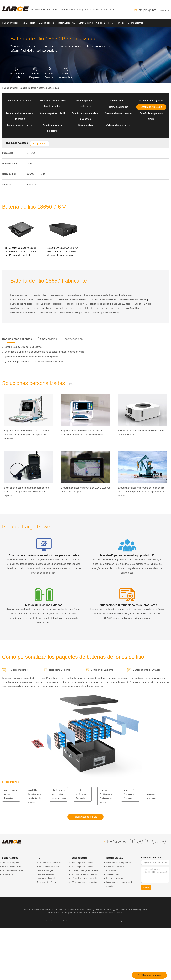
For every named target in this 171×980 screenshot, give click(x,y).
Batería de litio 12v (47, 313)
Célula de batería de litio (118, 125)
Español (164, 10)
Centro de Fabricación (46, 874)
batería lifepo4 (127, 295)
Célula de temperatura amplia (84, 878)
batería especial (56, 295)
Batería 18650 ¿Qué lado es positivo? (23, 347)
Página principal (10, 23)
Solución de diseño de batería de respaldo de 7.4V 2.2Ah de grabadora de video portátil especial (26, 492)
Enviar (146, 887)
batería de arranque (118, 107)
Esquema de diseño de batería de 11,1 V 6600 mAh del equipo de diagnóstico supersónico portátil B (27, 435)
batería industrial (74, 295)
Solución (101, 23)
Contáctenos (8, 874)
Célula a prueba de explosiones (85, 882)
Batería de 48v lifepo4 (42, 308)
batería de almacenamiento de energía (101, 295)
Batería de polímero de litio (53, 113)
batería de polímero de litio (22, 299)
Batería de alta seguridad (151, 101)
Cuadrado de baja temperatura (85, 870)
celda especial (28, 23)
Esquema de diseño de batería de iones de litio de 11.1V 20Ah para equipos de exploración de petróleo (141, 492)
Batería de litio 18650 (49, 88)
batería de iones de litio (21, 295)
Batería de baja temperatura (118, 113)
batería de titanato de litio (21, 304)
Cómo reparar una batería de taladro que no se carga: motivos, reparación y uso (44, 352)
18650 (30, 164)
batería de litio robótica (77, 304)
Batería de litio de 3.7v (65, 308)
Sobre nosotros (135, 23)
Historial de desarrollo (11, 867)
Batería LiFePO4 (118, 101)
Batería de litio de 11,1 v (112, 308)
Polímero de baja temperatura (85, 874)
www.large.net (98, 912)
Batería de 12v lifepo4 (122, 304)
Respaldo (32, 185)
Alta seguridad (113, 874)
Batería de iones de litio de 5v (23, 313)
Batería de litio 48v (111, 313)
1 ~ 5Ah (31, 153)
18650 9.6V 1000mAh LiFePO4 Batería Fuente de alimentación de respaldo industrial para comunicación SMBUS (63, 252)
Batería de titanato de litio (20, 125)
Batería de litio (86, 23)
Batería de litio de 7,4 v (88, 308)
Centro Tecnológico (45, 870)
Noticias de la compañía (12, 870)
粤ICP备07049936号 (114, 912)
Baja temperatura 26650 (82, 867)
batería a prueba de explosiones (50, 304)
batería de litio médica (99, 304)
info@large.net (147, 10)
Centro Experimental (46, 878)
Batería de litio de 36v (91, 313)
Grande (31, 174)
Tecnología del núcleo (46, 882)
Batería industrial (67, 23)
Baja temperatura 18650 (82, 863)
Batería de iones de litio (20, 101)
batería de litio (40, 295)
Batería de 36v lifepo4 (20, 308)
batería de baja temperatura (104, 299)
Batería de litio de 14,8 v (136, 308)
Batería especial (47, 23)
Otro (43, 174)
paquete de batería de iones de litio (74, 299)
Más (71, 384)
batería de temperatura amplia (133, 299)
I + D (111, 23)
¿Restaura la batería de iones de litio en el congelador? (32, 357)
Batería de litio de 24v (68, 313)
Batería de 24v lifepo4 (144, 304)
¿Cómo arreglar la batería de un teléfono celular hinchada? (34, 362)
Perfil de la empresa (11, 863)
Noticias (120, 23)
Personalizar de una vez (86, 817)
